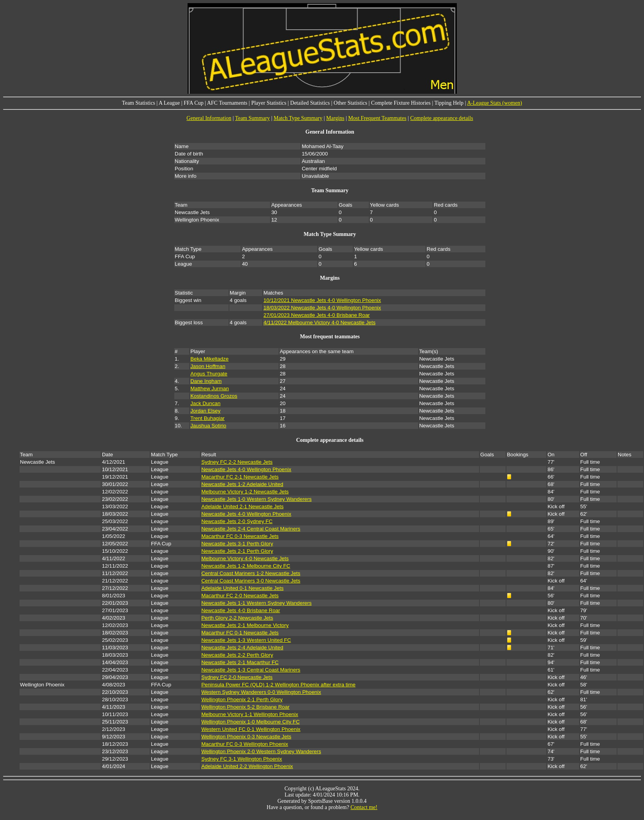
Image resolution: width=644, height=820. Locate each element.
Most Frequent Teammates (377, 118)
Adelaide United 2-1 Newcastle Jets (242, 506)
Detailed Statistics (310, 103)
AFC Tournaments (227, 103)
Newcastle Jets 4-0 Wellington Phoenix (246, 469)
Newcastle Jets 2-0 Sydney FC (237, 521)
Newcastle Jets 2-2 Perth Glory (237, 655)
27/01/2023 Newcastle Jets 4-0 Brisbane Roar (317, 315)
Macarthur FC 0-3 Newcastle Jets (240, 536)
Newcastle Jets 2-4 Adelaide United (242, 648)
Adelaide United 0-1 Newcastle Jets (242, 588)
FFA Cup (194, 103)
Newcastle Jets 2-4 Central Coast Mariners (251, 529)
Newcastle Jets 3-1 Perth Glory (237, 544)
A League (169, 103)
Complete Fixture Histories (401, 103)
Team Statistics (139, 103)
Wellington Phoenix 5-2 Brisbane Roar (245, 707)
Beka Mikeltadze (209, 359)
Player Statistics (269, 103)
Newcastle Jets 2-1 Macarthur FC (240, 662)
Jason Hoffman (208, 366)
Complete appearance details (442, 118)
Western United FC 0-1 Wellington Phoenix (251, 729)
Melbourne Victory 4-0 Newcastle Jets (245, 558)
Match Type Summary (298, 118)
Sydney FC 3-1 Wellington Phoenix (241, 759)
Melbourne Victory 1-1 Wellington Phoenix (250, 714)
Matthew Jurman (210, 389)
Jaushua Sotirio (208, 426)
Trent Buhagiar (208, 418)
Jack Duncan (205, 403)
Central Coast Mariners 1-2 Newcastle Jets (251, 573)
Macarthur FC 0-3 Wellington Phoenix (245, 744)
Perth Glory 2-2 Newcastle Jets (237, 618)
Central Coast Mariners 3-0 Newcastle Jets (251, 581)
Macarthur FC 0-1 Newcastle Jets (240, 633)
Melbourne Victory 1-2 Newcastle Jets (245, 492)
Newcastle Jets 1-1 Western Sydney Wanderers (256, 603)
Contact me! (364, 807)
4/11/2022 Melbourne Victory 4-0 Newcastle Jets (319, 322)
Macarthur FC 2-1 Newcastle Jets (240, 477)
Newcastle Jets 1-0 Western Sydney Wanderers (256, 499)
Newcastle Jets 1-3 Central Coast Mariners (251, 670)
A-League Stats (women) (495, 103)
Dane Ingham (206, 381)
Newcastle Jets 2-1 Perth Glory (237, 551)
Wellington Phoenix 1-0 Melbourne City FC (250, 722)
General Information (209, 118)
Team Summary (253, 118)
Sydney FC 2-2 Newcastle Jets (237, 462)
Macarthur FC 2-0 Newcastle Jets (240, 596)
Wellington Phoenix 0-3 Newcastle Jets (246, 737)
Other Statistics (351, 103)
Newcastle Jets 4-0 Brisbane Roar (241, 610)
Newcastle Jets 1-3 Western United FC (246, 640)
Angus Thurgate (209, 374)
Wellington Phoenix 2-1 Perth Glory (242, 699)
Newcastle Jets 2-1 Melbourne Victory (245, 625)
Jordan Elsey (205, 411)
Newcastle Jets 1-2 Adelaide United (242, 484)
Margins (335, 118)
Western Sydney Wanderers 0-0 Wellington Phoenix (261, 692)
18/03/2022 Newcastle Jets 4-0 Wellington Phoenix (322, 308)
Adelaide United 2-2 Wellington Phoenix (247, 766)
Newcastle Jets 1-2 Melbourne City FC (246, 566)
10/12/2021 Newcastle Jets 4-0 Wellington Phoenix (322, 300)
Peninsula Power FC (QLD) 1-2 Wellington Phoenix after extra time (278, 685)
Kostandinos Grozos (214, 396)
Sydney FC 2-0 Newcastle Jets (237, 677)
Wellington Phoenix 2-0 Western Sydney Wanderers (261, 751)
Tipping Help (449, 103)
